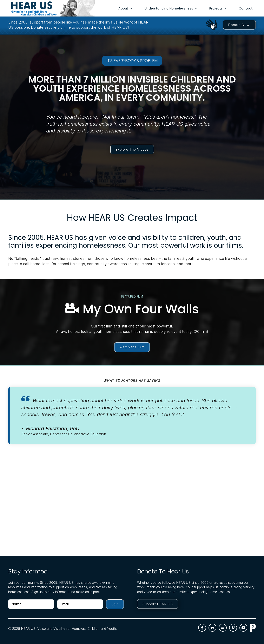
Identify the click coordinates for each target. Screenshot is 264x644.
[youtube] (243, 628)
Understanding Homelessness (169, 8)
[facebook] (202, 628)
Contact (246, 8)
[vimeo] (233, 628)
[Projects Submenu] (226, 8)
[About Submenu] (132, 8)
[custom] (212, 628)
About (123, 8)
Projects (216, 8)
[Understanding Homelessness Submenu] (197, 8)
